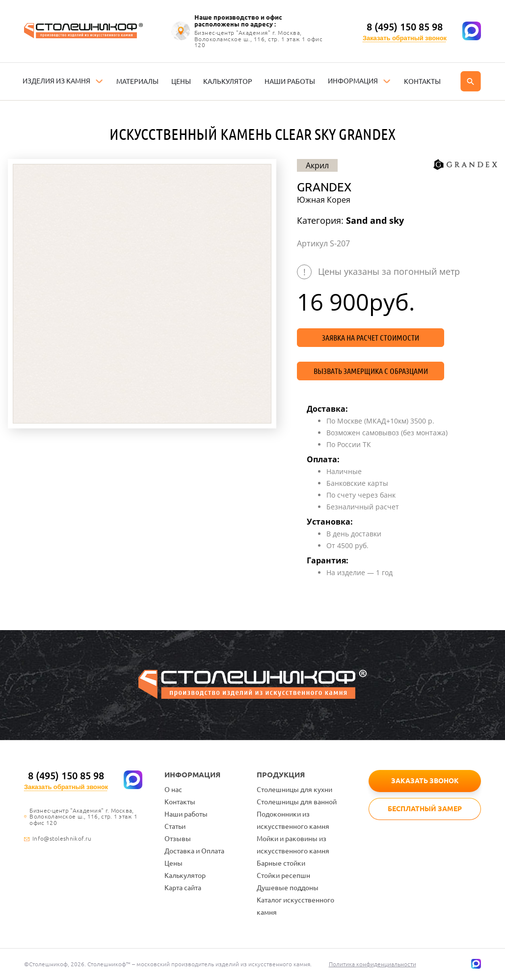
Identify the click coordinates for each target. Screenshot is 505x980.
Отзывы (178, 839)
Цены (173, 863)
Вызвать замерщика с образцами (371, 371)
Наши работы (186, 814)
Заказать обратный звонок (405, 38)
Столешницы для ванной (297, 802)
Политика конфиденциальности (372, 964)
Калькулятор (185, 875)
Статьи (175, 826)
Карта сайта (183, 888)
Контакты (180, 802)
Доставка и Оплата (194, 851)
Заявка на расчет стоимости (371, 338)
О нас (173, 790)
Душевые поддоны (288, 888)
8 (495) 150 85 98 (405, 27)
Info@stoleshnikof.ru (62, 839)
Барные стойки (281, 863)
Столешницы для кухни (294, 790)
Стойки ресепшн (283, 875)
